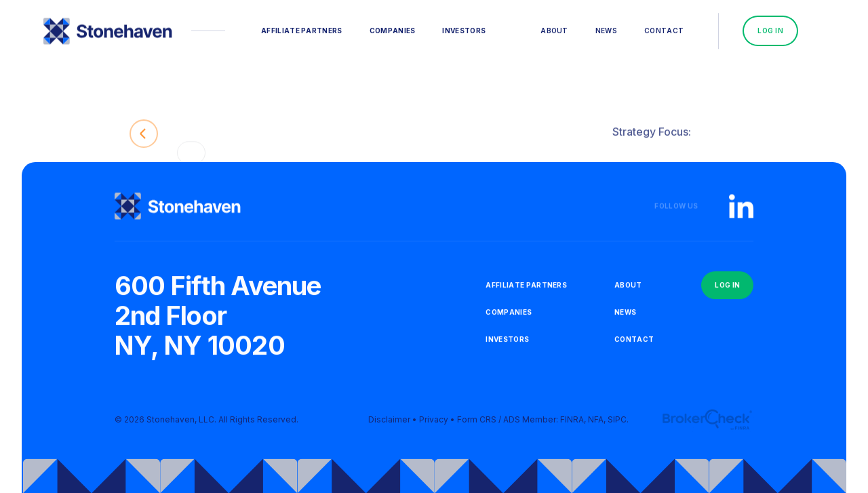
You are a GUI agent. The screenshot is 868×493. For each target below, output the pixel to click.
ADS (512, 423)
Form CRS (477, 423)
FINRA (572, 423)
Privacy (434, 423)
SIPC (617, 423)
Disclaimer (389, 423)
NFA (596, 423)
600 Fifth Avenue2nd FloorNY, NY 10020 (218, 318)
